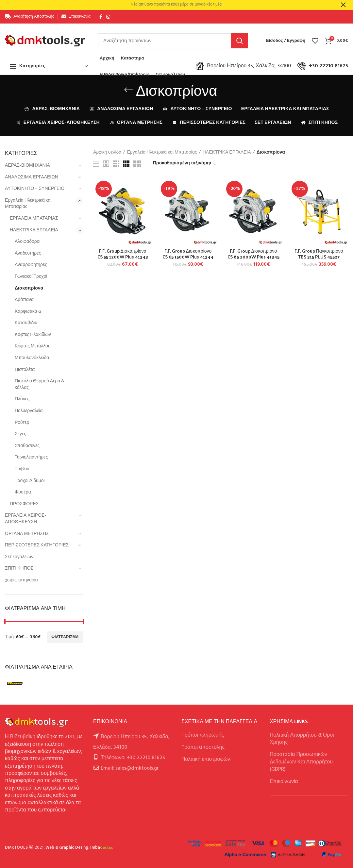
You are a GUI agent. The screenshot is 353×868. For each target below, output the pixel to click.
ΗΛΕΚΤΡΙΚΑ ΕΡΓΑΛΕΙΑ (34, 230)
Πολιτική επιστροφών (206, 759)
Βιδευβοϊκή (23, 737)
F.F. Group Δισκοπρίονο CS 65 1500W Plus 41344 (188, 254)
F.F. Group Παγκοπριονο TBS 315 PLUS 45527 (319, 254)
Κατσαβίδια (26, 323)
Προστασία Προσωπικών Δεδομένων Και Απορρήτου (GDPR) (301, 762)
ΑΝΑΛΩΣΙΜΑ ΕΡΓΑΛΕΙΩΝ (32, 177)
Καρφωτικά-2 (28, 312)
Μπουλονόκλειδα (32, 358)
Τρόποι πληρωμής (203, 735)
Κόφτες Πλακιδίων (33, 335)
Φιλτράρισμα (65, 637)
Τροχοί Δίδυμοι (30, 481)
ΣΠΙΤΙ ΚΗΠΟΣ (19, 568)
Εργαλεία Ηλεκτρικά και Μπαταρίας (28, 204)
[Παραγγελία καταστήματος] (185, 164)
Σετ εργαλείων (19, 557)
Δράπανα (24, 300)
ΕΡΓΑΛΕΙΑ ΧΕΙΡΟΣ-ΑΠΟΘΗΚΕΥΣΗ (25, 519)
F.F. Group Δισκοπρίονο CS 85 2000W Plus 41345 (253, 254)
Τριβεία (22, 469)
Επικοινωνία (284, 782)
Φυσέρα (23, 492)
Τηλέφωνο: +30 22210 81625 (133, 758)
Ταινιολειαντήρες (31, 457)
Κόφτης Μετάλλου (33, 346)
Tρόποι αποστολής (203, 747)
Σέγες (20, 434)
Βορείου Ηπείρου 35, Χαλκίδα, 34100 (243, 66)
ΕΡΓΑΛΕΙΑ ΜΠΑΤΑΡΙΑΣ (34, 218)
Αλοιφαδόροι (28, 242)
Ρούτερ (22, 423)
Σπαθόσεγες (27, 446)
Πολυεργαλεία (29, 411)
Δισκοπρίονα (29, 288)
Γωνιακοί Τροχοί (31, 277)
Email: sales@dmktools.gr (130, 768)
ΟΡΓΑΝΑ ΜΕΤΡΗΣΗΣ (27, 534)
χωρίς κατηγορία (21, 580)
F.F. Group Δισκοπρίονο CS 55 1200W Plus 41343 (123, 254)
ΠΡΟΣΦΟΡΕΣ (24, 504)
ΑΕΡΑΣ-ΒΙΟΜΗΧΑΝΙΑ (27, 166)
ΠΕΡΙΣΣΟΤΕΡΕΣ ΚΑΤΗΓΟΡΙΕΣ (37, 545)
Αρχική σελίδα (107, 153)
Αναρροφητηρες (31, 265)
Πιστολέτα (25, 370)
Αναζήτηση (240, 41)
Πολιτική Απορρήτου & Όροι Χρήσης (302, 739)
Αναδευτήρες (28, 253)
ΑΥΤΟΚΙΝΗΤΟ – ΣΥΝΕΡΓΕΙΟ (35, 189)
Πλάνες (22, 399)
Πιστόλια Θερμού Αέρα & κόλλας (40, 384)
